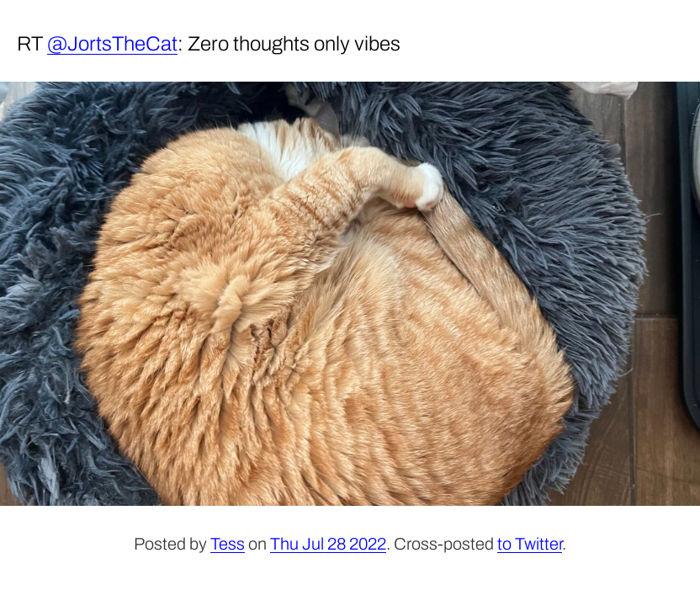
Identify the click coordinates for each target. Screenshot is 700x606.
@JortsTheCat (112, 44)
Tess (228, 544)
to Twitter (530, 544)
